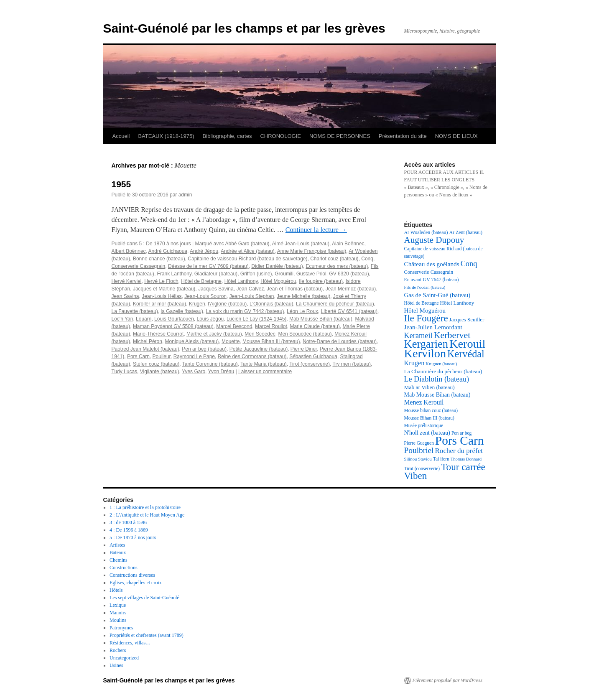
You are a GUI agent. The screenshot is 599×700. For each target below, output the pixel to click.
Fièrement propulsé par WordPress (447, 680)
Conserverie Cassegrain (139, 266)
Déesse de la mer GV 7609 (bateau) (208, 266)
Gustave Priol (311, 274)
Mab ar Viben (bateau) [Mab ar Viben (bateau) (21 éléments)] (429, 387)
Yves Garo (194, 372)
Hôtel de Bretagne (201, 281)
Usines (116, 665)
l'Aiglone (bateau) (227, 304)
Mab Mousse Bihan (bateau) (321, 319)
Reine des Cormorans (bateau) (252, 356)
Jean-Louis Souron (205, 296)
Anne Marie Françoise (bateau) (312, 251)
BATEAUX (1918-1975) (166, 136)
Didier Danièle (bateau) (277, 266)
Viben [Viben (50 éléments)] (416, 476)
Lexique (118, 605)
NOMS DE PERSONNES (340, 136)
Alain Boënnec (348, 244)
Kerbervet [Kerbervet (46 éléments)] (452, 335)
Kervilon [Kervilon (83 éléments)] (425, 353)
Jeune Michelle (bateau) (303, 296)
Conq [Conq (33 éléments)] (469, 264)
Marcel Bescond (234, 326)
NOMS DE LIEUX (456, 136)
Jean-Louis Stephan (252, 296)
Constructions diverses (132, 575)
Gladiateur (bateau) (216, 274)
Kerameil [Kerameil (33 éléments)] (418, 336)
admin (185, 195)
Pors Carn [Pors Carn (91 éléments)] (460, 440)
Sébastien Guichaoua (313, 356)
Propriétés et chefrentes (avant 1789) (147, 635)
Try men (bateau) (352, 364)
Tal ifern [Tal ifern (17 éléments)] (441, 459)
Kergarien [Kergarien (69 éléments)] (426, 344)
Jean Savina (125, 296)
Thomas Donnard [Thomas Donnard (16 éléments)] (466, 459)
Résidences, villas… (130, 643)
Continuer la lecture (316, 230)
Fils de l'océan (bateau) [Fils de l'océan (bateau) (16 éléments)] (425, 287)
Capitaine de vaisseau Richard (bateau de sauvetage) (247, 259)
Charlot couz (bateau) (334, 259)
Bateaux (118, 552)
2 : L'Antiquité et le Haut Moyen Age (147, 515)
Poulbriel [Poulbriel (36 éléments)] (419, 450)
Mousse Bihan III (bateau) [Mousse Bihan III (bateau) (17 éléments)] (429, 418)
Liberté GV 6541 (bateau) (349, 311)
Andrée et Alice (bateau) (248, 251)
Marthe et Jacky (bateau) (214, 334)
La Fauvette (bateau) (135, 311)
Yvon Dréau (221, 372)
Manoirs (118, 613)
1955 (121, 184)
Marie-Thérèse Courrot (158, 334)
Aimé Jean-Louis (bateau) (301, 244)
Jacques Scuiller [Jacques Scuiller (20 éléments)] (467, 319)
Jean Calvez (250, 289)
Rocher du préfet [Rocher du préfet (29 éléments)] (459, 451)
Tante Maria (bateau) (264, 364)
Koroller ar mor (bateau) (159, 304)
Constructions (124, 568)
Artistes (117, 545)
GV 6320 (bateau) (349, 274)
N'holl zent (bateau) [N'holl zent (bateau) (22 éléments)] (427, 433)
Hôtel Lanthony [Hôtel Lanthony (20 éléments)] (457, 303)
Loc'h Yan (122, 319)
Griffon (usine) (256, 274)
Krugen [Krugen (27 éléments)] (414, 363)
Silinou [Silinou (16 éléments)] (411, 459)
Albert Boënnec (129, 251)
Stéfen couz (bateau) (156, 364)
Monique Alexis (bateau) (192, 341)
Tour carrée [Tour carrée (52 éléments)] (463, 467)
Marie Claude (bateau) (315, 326)
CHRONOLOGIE (280, 136)
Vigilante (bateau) (160, 372)
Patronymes (121, 628)
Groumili (284, 274)
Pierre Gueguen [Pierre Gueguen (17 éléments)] (419, 443)
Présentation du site (403, 136)
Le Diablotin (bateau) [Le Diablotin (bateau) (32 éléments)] (437, 379)
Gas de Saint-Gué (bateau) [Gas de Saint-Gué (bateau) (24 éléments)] (437, 295)
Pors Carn (138, 356)
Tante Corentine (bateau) (210, 364)
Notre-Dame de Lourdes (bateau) (340, 341)
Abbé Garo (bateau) (247, 244)
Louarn (144, 319)
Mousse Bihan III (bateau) (271, 341)
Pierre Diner (304, 349)
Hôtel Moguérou (278, 281)
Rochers (118, 650)
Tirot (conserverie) (310, 364)
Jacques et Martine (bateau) (164, 289)
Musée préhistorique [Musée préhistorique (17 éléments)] (424, 425)
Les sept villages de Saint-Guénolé (144, 598)
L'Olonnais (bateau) (271, 304)
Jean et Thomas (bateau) (295, 289)
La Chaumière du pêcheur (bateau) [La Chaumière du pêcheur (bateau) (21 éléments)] (443, 371)
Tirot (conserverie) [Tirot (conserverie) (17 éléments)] (422, 468)
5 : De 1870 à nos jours (165, 244)
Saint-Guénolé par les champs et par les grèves (244, 28)
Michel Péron (148, 341)
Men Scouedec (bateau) (305, 334)
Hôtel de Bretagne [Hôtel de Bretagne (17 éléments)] (422, 303)
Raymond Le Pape (194, 356)
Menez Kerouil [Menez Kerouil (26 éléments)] (424, 402)
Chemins (119, 560)
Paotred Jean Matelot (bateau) (145, 349)
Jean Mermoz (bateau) (351, 289)
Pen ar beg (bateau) (204, 349)
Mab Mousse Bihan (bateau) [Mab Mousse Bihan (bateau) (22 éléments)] (437, 395)
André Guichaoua (168, 251)
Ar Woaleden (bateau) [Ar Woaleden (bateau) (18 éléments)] (426, 232)
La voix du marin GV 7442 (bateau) (245, 311)
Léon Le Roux (302, 311)
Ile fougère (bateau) (321, 281)
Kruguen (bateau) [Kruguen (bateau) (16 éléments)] (441, 364)
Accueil (121, 136)
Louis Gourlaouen (174, 319)
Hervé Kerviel (127, 281)
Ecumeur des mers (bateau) (337, 266)
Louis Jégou (210, 319)
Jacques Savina (216, 289)
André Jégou (204, 251)
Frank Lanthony (175, 274)
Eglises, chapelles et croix (136, 583)
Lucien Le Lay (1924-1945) (256, 319)
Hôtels (116, 590)
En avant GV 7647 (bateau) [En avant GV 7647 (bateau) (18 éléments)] (432, 280)
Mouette (231, 341)
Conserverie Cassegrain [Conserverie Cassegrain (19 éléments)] (429, 272)
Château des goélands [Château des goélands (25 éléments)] (432, 264)
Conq (367, 259)
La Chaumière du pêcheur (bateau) (335, 304)
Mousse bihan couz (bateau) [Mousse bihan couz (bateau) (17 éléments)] (431, 410)
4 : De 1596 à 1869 (129, 530)
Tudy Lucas (125, 372)
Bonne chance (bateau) (159, 259)
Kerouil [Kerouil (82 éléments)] (467, 344)
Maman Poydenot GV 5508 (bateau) (173, 326)
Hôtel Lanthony (241, 281)
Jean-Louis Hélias (162, 296)
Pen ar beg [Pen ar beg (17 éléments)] (461, 433)
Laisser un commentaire (265, 372)
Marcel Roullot (271, 326)
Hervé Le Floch (161, 281)
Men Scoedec (260, 334)
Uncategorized (124, 658)
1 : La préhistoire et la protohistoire (145, 507)
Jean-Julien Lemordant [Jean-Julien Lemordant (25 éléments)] (433, 327)
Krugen (197, 304)
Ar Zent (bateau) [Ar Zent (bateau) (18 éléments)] (466, 232)
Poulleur (162, 356)
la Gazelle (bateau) (182, 311)
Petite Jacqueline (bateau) (259, 349)
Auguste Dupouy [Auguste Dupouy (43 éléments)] (434, 240)
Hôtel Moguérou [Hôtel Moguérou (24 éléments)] (425, 311)
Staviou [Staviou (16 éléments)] (425, 459)
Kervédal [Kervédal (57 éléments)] (466, 354)
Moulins (118, 620)
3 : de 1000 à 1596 (128, 522)
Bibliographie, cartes (227, 136)
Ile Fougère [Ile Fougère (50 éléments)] (426, 318)
